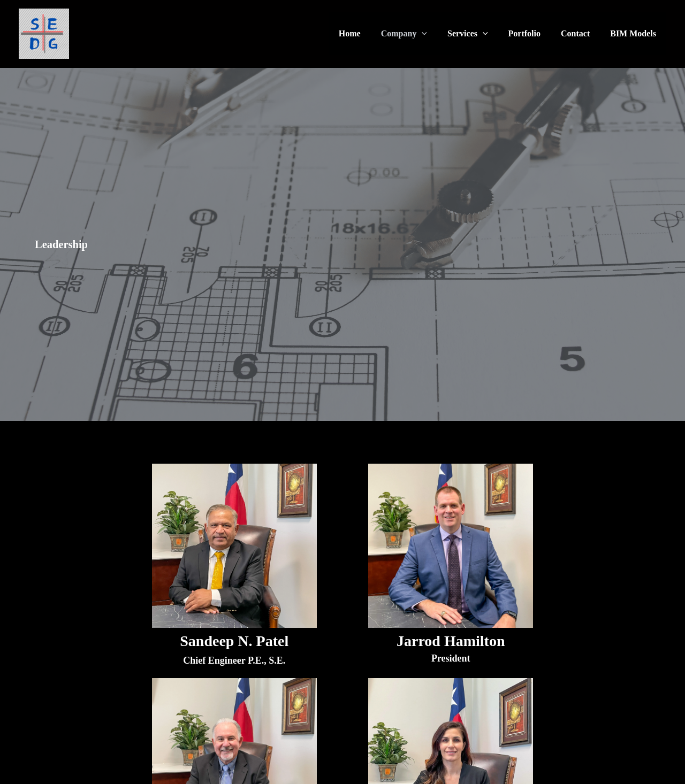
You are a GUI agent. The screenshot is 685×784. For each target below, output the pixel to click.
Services (479, 34)
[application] (436, 34)
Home (367, 33)
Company (418, 34)
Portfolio (532, 33)
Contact (580, 33)
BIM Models (635, 33)
